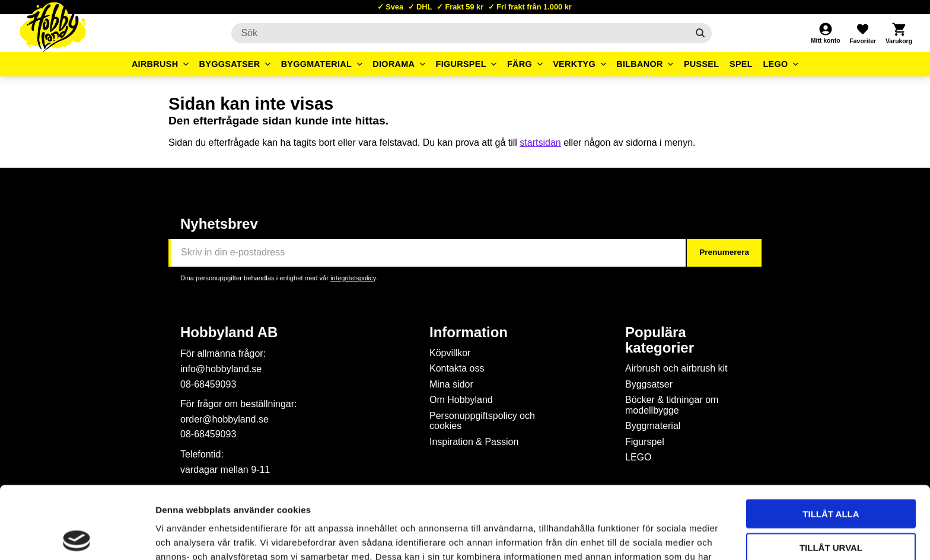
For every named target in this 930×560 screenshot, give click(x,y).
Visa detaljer (644, 537)
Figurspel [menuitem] (461, 64)
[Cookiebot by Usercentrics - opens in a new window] (77, 537)
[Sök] (700, 33)
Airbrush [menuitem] (155, 64)
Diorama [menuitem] (394, 64)
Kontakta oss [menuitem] (457, 368)
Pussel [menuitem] (702, 64)
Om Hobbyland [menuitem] (461, 400)
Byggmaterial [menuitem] (317, 64)
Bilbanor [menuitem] (640, 64)
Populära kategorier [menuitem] (660, 340)
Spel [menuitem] (741, 64)
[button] (862, 33)
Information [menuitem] (469, 332)
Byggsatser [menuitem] (230, 64)
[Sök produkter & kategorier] (459, 33)
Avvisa (831, 508)
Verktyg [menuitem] (574, 64)
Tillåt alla (831, 441)
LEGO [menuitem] (775, 64)
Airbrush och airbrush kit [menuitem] (676, 368)
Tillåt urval (831, 475)
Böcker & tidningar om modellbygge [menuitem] (672, 405)
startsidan (540, 143)
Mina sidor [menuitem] (451, 384)
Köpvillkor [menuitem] (450, 353)
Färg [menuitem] (520, 64)
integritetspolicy (353, 278)
